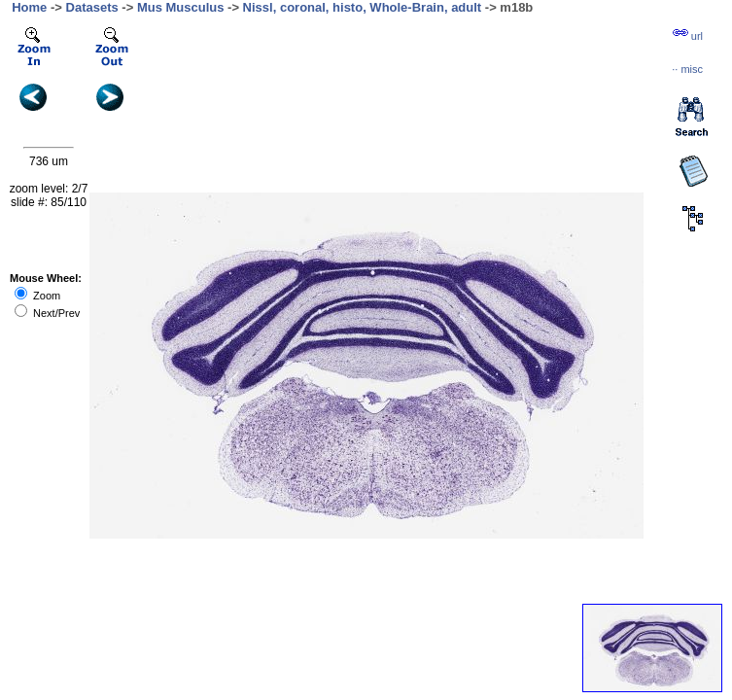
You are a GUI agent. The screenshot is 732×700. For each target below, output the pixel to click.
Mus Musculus (181, 7)
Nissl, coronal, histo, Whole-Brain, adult (363, 7)
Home (29, 7)
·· (687, 69)
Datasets (92, 7)
